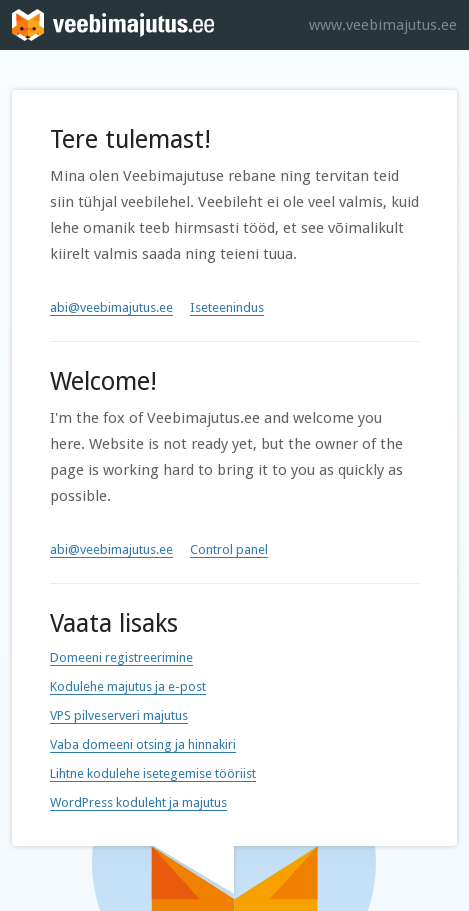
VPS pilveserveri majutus (119, 715)
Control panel (229, 549)
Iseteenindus (227, 307)
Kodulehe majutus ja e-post (128, 686)
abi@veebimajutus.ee (111, 307)
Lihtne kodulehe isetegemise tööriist (153, 773)
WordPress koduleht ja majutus (138, 802)
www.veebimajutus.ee (383, 25)
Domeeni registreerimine (121, 657)
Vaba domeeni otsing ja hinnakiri (143, 744)
